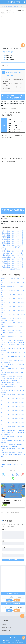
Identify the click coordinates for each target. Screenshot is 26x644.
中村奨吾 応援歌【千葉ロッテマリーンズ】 (12, 245)
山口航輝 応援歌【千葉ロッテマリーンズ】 (12, 259)
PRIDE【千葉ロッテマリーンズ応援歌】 (11, 331)
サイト (3, 553)
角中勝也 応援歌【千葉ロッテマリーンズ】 (12, 235)
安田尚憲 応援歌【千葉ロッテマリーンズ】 (12, 239)
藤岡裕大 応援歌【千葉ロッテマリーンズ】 (12, 243)
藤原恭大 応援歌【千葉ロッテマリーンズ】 (12, 233)
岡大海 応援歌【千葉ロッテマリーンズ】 (12, 253)
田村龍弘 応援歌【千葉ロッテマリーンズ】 (12, 255)
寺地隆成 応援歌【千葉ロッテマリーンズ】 (12, 263)
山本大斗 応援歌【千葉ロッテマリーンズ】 (12, 265)
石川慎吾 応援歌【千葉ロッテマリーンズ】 (12, 251)
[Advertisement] (13, 31)
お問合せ (4, 624)
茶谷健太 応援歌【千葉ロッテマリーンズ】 (12, 267)
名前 (3, 541)
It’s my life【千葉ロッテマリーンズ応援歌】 (12, 341)
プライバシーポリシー (7, 627)
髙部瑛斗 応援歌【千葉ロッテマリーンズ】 (12, 231)
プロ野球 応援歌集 (13, 2)
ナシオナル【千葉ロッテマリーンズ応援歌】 (12, 343)
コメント (4, 530)
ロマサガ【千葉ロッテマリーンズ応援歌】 (12, 377)
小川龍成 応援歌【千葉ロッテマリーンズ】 (12, 261)
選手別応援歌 (16, 513)
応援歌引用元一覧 (6, 630)
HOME (13, 637)
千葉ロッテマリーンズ (7, 513)
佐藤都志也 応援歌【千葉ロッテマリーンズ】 (13, 257)
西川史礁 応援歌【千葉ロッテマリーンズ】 (12, 241)
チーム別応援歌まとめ (17, 640)
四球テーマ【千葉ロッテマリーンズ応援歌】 (12, 431)
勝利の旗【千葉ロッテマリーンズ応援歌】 (12, 453)
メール (4, 547)
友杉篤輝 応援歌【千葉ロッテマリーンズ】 (12, 237)
